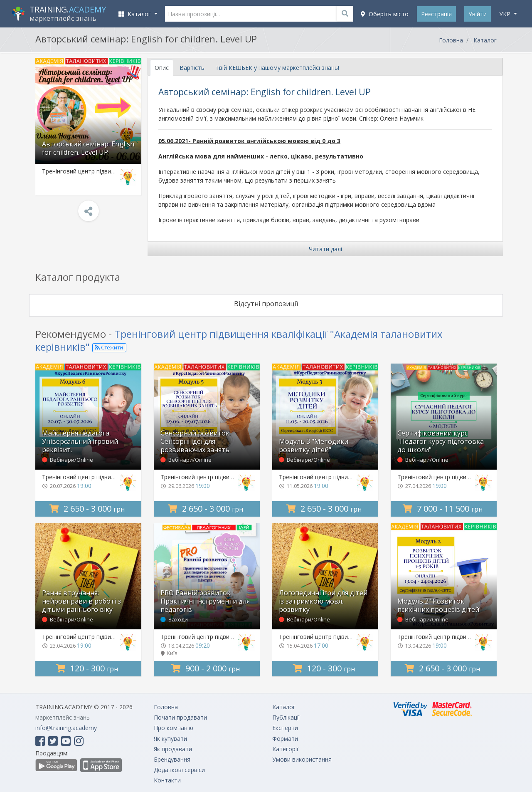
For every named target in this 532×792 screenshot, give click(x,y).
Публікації (286, 717)
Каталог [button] (135, 14)
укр (506, 14)
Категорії (285, 749)
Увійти (478, 14)
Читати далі (325, 249)
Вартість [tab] (192, 68)
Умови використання (302, 759)
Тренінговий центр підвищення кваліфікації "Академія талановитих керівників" (239, 340)
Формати (285, 739)
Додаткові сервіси (179, 770)
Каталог (485, 40)
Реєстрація (436, 14)
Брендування (172, 759)
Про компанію (174, 728)
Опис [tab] (162, 68)
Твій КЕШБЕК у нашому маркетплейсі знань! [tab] (277, 68)
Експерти (285, 728)
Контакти (167, 780)
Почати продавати (180, 717)
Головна (451, 40)
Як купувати (170, 739)
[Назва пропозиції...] (259, 14)
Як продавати (173, 749)
